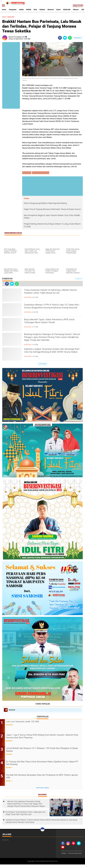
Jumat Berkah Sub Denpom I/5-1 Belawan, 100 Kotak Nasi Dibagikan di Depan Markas (41, 750)
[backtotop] (42, 830)
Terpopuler (13, 10)
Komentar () (78, 38)
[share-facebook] (60, 38)
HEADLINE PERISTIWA (41, 173)
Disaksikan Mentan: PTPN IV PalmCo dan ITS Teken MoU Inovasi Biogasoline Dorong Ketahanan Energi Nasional (52, 309)
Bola (35, 10)
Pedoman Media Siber (69, 857)
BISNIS (29, 10)
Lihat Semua (42, 364)
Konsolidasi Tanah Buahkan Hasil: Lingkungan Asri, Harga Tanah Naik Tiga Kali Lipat (26, 814)
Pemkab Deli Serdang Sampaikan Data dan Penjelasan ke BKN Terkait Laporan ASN (43, 777)
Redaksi (64, 854)
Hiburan (76, 10)
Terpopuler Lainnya (42, 788)
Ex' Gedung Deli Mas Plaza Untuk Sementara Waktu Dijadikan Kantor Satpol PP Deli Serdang (42, 764)
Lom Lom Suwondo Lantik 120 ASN (29, 722)
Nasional (12, 710)
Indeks (21, 10)
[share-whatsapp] (70, 38)
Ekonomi (51, 10)
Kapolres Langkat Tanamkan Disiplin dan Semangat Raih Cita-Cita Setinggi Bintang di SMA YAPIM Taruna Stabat (51, 353)
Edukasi (42, 10)
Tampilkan (78, 279)
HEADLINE (67, 10)
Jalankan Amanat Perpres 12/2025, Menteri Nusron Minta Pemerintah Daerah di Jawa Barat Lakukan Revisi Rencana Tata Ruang (41, 822)
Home (4, 10)
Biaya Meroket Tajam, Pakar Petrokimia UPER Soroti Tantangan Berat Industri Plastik (53, 322)
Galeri (58, 10)
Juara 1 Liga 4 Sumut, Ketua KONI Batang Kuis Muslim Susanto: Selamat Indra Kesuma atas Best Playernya (44, 737)
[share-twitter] (65, 38)
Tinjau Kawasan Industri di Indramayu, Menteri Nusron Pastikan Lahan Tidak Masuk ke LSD (53, 292)
